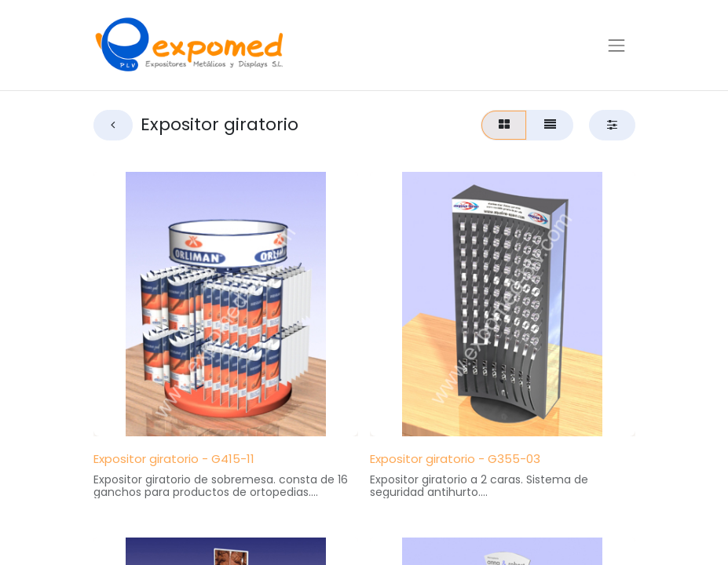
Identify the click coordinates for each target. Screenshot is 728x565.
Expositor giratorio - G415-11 (174, 459)
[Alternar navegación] (616, 45)
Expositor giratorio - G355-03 (455, 459)
